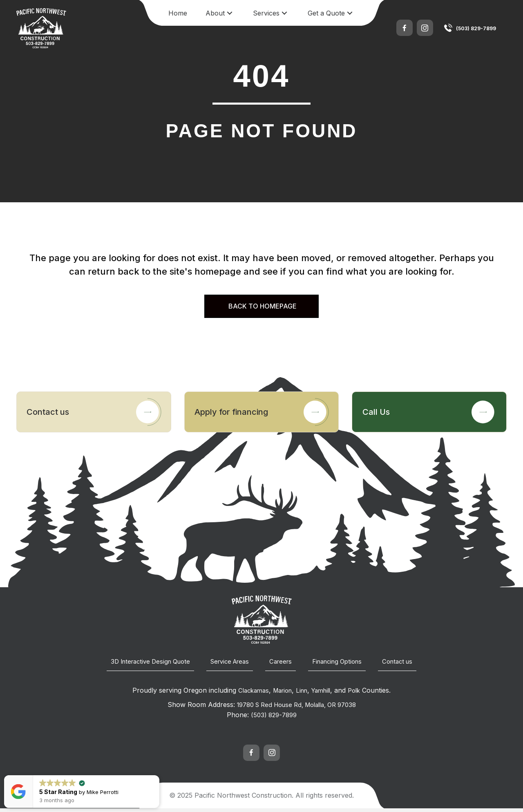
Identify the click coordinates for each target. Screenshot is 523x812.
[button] (230, 13)
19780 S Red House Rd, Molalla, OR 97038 (296, 709)
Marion (281, 695)
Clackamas (249, 695)
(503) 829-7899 (476, 28)
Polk (360, 695)
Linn (302, 695)
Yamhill (324, 695)
